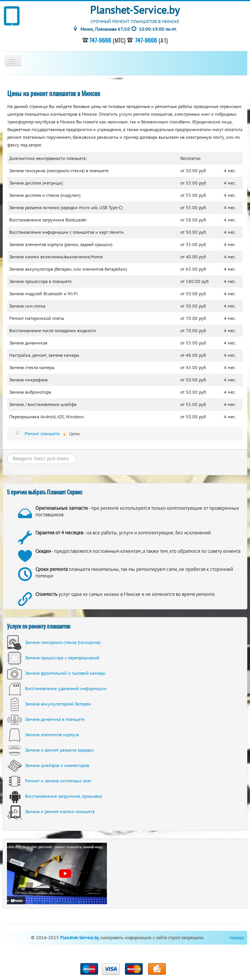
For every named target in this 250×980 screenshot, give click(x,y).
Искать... (7, 453)
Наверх (237, 938)
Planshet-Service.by (79, 938)
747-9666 (100, 40)
